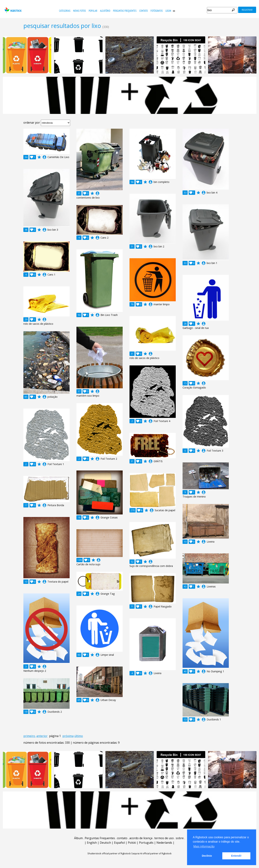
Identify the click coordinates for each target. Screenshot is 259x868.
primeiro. (29, 736)
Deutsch (105, 843)
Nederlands (164, 843)
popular (93, 11)
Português (146, 843)
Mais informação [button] (204, 846)
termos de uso (164, 838)
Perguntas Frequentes (125, 11)
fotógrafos (157, 11)
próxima (68, 736)
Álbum (78, 838)
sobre (180, 838)
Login (168, 11)
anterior (42, 736)
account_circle (44, 157)
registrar (247, 10)
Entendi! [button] (236, 856)
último (79, 736)
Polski (132, 843)
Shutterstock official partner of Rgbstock (109, 853)
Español (119, 843)
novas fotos (80, 11)
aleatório (105, 11)
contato (143, 11)
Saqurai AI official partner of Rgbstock (151, 853)
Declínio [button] (207, 856)
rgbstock (13, 10)
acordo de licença (141, 838)
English (92, 843)
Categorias (65, 11)
